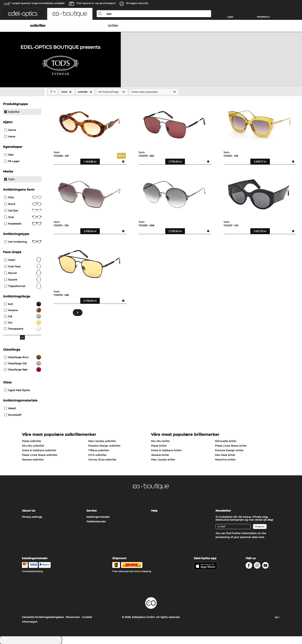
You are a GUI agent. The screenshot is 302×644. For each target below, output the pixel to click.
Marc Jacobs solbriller (102, 441)
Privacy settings (32, 517)
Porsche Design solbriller (104, 446)
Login (230, 17)
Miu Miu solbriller (33, 446)
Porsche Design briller (229, 450)
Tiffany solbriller (99, 450)
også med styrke (17, 390)
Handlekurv (263, 17)
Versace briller (160, 455)
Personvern (73, 617)
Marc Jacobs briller (163, 460)
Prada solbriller (32, 441)
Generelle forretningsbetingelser (43, 617)
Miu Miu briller (160, 441)
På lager (12, 161)
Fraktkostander (96, 521)
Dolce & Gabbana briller (166, 450)
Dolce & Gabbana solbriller (39, 450)
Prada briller (159, 446)
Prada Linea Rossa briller (231, 446)
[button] (23, 14)
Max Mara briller (225, 455)
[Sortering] (154, 92)
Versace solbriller (33, 460)
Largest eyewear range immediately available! (38, 3)
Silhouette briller (226, 441)
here (261, 537)
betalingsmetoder (98, 517)
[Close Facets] (22, 92)
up (277, 617)
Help (154, 511)
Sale (9, 155)
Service (92, 511)
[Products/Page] (112, 92)
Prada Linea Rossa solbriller (40, 455)
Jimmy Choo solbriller (102, 460)
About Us (29, 511)
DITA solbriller (97, 455)
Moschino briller (225, 460)
